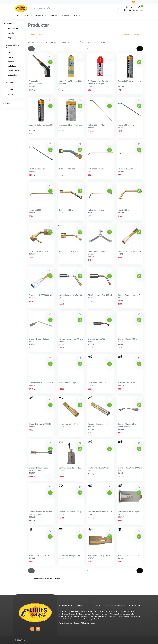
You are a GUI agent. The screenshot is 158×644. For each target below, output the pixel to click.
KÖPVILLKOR (65, 16)
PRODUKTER (27, 16)
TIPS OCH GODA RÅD (133, 606)
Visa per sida (36, 34)
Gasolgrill (77, 623)
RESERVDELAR (41, 16)
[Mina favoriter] (132, 8)
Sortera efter (132, 34)
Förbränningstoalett (88, 623)
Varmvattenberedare (66, 623)
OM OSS (53, 16)
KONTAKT (78, 16)
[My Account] (126, 8)
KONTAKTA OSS (102, 606)
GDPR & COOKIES (117, 606)
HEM (17, 16)
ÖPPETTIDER (89, 606)
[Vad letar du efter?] (75, 8)
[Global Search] (116, 8)
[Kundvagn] (139, 8)
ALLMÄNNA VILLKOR (66, 606)
